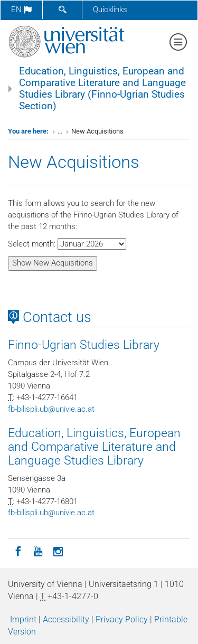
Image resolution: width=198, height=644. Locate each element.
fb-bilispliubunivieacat (51, 409)
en (21, 10)
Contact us (50, 317)
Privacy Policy (122, 619)
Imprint (23, 619)
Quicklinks (110, 10)
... (60, 131)
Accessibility (66, 619)
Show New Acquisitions (53, 263)
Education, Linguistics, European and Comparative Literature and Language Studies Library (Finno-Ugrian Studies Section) (102, 89)
